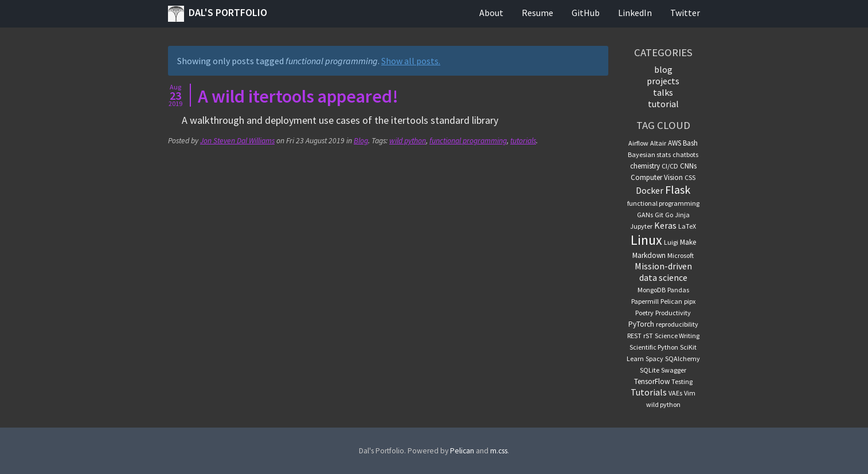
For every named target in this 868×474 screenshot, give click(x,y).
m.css (499, 451)
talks (663, 92)
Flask (678, 189)
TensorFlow (652, 381)
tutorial (663, 104)
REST (634, 336)
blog (663, 69)
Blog (361, 141)
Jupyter (641, 226)
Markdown (649, 255)
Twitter (685, 13)
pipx (690, 301)
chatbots (685, 154)
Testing (682, 381)
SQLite (650, 370)
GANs (645, 215)
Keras (665, 225)
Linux (646, 240)
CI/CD (670, 166)
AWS (675, 143)
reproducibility (677, 324)
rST (648, 336)
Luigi (671, 242)
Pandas (678, 290)
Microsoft (681, 255)
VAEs (675, 393)
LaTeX (687, 226)
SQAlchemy (683, 359)
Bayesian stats (649, 154)
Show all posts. (411, 61)
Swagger (674, 370)
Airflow (638, 143)
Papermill (645, 301)
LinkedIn (635, 13)
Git (659, 215)
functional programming (468, 141)
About (491, 13)
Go (669, 215)
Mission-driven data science (663, 272)
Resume (537, 13)
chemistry (645, 166)
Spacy (654, 359)
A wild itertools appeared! (298, 96)
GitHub (586, 13)
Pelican (671, 301)
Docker (650, 190)
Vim (690, 393)
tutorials (523, 141)
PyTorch (641, 324)
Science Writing (677, 336)
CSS (690, 177)
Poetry (644, 313)
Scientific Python (654, 347)
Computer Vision (657, 177)
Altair (658, 143)
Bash (690, 143)
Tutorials (649, 392)
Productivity (673, 313)
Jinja (682, 215)
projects (663, 81)
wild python (408, 141)
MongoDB (652, 290)
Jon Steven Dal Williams (237, 141)
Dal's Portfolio (218, 14)
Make (688, 242)
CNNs (688, 166)
